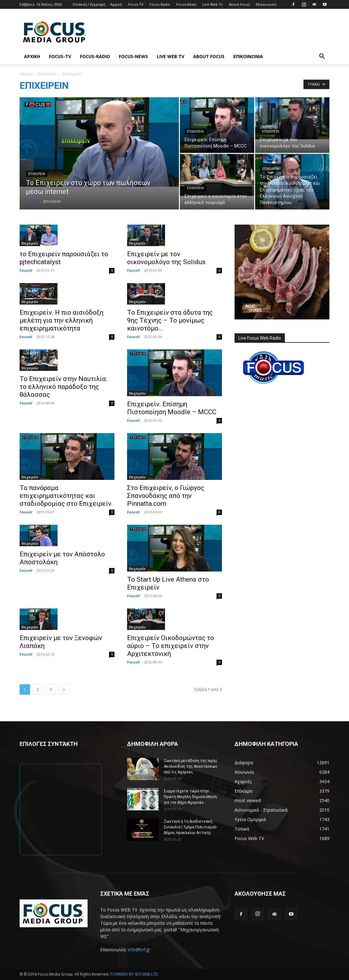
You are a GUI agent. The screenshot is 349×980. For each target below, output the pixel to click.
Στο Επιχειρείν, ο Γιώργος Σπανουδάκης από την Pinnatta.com (166, 496)
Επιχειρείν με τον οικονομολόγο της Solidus (166, 258)
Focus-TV (136, 4)
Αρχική (116, 4)
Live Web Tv (213, 4)
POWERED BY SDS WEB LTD (134, 974)
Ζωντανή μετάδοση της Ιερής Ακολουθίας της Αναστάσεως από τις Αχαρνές (191, 766)
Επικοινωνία (266, 4)
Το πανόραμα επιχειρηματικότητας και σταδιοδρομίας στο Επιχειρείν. (66, 496)
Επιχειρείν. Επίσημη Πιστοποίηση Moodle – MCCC (172, 408)
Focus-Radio (160, 4)
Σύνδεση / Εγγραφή (89, 4)
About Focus (239, 4)
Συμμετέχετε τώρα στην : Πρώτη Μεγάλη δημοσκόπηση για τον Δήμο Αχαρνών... (190, 797)
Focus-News (186, 4)
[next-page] (64, 690)
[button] (322, 57)
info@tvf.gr (139, 950)
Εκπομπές (47, 74)
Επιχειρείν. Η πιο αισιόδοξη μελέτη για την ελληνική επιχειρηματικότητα (61, 320)
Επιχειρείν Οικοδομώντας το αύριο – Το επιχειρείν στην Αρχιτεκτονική (171, 646)
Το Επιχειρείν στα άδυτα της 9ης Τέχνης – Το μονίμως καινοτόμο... (170, 320)
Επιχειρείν (37, 174)
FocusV (32, 201)
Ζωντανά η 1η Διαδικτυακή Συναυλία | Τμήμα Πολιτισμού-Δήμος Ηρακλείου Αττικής (190, 827)
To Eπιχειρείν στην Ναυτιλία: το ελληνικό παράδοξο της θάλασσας (63, 387)
